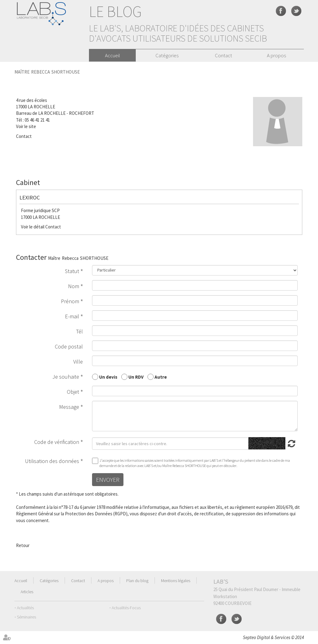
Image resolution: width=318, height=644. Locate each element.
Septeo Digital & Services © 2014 (273, 637)
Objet (73, 392)
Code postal (69, 346)
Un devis (108, 377)
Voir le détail (33, 227)
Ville (78, 362)
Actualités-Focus (126, 608)
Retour (23, 545)
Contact (223, 55)
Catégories (167, 55)
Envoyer (108, 479)
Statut (72, 271)
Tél (79, 331)
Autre (161, 377)
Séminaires (26, 617)
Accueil (113, 55)
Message (69, 407)
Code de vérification (57, 442)
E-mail (72, 316)
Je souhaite (66, 377)
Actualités (25, 608)
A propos (276, 55)
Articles (27, 592)
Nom (74, 286)
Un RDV (136, 377)
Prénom (70, 301)
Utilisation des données (52, 461)
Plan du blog (137, 581)
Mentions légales (176, 581)
